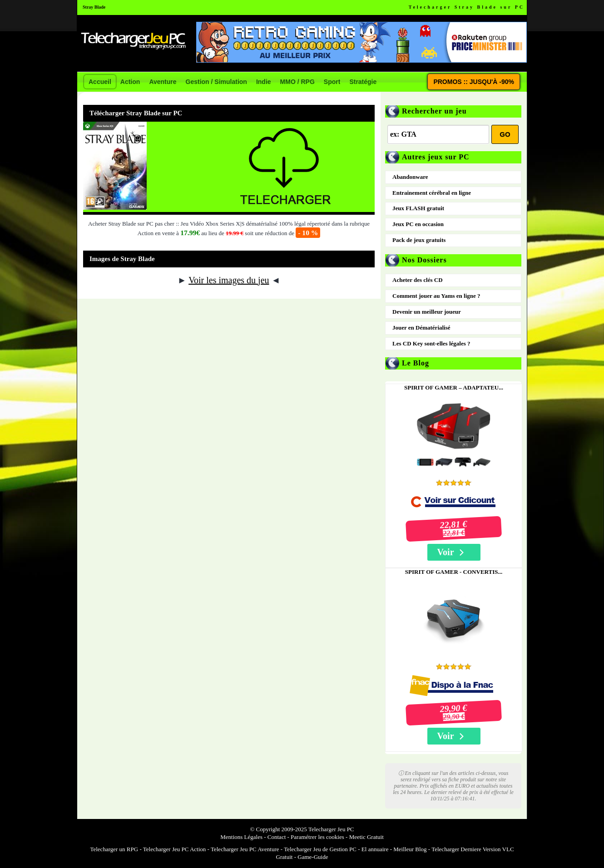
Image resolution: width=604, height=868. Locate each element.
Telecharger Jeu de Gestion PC (320, 849)
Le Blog (416, 363)
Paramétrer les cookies (317, 837)
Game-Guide (313, 857)
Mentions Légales (241, 837)
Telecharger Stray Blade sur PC (467, 7)
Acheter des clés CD (418, 280)
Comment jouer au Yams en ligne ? (436, 296)
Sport (332, 82)
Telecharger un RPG (114, 849)
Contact (277, 837)
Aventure (163, 82)
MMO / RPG (297, 82)
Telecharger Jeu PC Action (175, 849)
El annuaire (375, 849)
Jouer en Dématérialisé (421, 328)
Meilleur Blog (410, 849)
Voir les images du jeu (229, 280)
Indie (264, 82)
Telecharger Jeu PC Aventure (245, 849)
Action (130, 82)
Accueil (100, 82)
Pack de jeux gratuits (419, 240)
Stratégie (363, 82)
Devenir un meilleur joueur (427, 312)
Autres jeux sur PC (436, 157)
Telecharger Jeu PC (331, 829)
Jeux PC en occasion (418, 224)
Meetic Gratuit (366, 837)
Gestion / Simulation (216, 82)
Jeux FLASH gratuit (418, 208)
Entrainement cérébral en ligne (432, 193)
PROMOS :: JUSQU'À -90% (474, 82)
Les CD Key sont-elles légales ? (431, 343)
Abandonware (410, 177)
